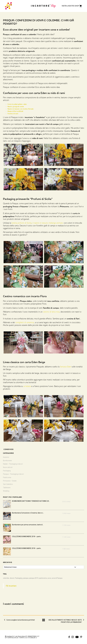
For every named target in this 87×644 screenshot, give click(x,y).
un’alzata (27, 386)
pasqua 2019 (34, 578)
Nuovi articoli (8, 467)
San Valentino (8, 484)
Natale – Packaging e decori (13, 464)
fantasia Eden (66, 367)
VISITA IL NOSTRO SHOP (72, 6)
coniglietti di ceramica (25, 323)
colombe (6, 578)
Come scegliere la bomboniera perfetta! (21, 620)
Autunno (6, 457)
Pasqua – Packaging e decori (13, 474)
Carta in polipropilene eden (17, 104)
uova (49, 578)
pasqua (26, 578)
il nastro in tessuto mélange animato (48, 223)
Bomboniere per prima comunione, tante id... (28, 525)
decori (12, 578)
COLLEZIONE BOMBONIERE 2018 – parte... (27, 536)
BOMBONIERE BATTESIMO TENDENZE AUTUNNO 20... (31, 501)
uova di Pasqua (57, 578)
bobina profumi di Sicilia (22, 223)
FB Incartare (11, 586)
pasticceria (43, 578)
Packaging (7, 471)
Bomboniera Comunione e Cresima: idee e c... (28, 513)
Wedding (6, 491)
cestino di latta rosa (51, 312)
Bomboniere (7, 461)
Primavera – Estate (10, 481)
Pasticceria (7, 477)
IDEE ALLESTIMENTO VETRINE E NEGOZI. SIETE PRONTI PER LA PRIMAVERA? (65, 620)
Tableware (7, 488)
